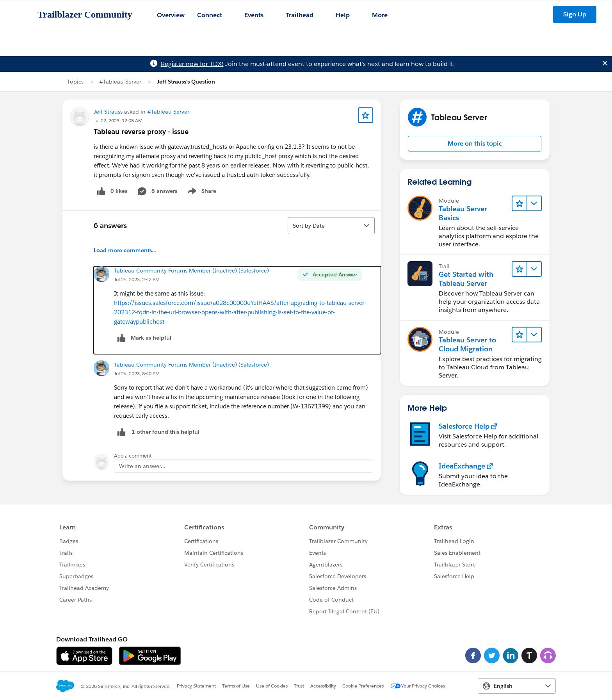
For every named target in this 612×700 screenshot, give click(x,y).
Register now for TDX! (192, 64)
